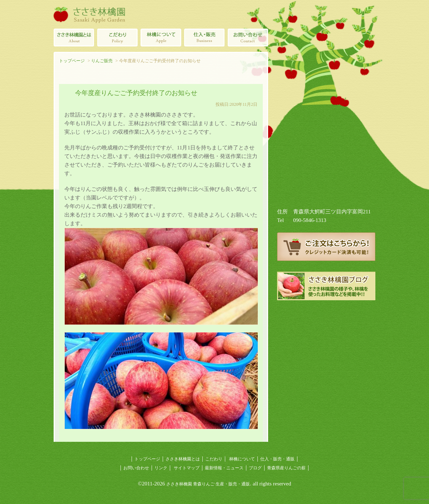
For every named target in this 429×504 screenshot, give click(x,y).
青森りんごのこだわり (117, 38)
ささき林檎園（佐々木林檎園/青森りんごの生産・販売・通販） (89, 14)
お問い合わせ (136, 468)
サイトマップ (187, 468)
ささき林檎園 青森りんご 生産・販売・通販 (208, 484)
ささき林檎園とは (74, 38)
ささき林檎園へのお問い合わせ (248, 38)
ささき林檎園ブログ (326, 286)
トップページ (72, 61)
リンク (161, 468)
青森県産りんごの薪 (326, 318)
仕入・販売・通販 (277, 459)
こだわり (214, 459)
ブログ (255, 468)
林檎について (161, 38)
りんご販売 (102, 61)
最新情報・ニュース (224, 468)
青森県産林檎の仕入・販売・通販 (204, 38)
